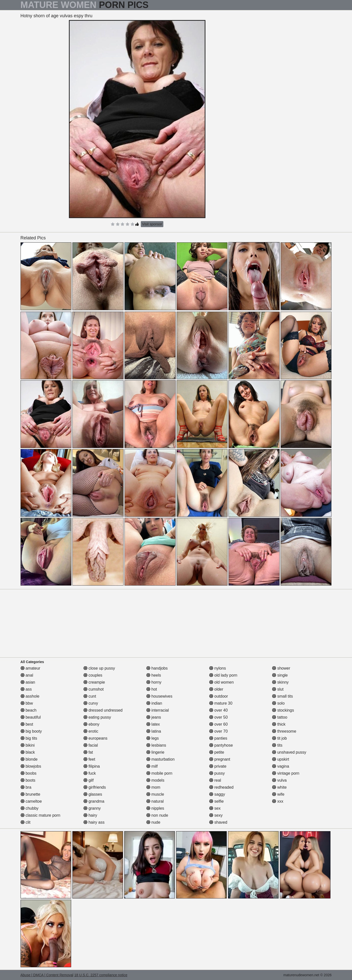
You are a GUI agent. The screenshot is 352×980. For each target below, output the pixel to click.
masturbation (160, 759)
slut (278, 689)
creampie (94, 682)
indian (154, 703)
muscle (155, 794)
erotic (91, 731)
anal (27, 675)
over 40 (218, 710)
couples (93, 675)
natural (155, 801)
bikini (28, 745)
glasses (93, 794)
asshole (30, 696)
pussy (217, 773)
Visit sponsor (152, 224)
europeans (95, 738)
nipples (155, 808)
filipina (92, 766)
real (215, 780)
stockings (283, 710)
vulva (279, 780)
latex (153, 724)
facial (91, 745)
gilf (89, 780)
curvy (91, 703)
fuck (90, 773)
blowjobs (31, 766)
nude (153, 822)
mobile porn (159, 773)
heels (154, 675)
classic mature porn (40, 815)
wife (278, 794)
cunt (90, 696)
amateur (30, 668)
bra (26, 787)
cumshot (94, 689)
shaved (218, 822)
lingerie (155, 752)
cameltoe (31, 801)
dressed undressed (103, 710)
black (28, 752)
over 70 (218, 731)
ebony (91, 724)
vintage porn (286, 773)
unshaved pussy (289, 752)
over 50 (218, 717)
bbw (27, 703)
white (279, 787)
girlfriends (95, 787)
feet (89, 759)
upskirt (281, 759)
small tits (282, 696)
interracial (158, 710)
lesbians (156, 745)
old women (221, 682)
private (218, 766)
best (27, 724)
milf (152, 766)
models (155, 780)
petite (217, 752)
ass (26, 689)
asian (28, 682)
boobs (29, 773)
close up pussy (99, 668)
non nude (157, 815)
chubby (30, 808)
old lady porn (223, 675)
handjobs (157, 668)
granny (92, 808)
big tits (29, 738)
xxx (278, 801)
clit (26, 822)
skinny (280, 682)
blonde (29, 759)
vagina (281, 766)
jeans (154, 717)
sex (215, 808)
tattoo (280, 717)
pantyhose (221, 745)
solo (278, 703)
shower (281, 668)
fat (88, 752)
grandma (94, 801)
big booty (31, 731)
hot (152, 689)
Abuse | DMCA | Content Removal (47, 975)
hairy (90, 815)
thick (279, 724)
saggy (217, 794)
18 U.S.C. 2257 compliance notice (101, 975)
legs (153, 738)
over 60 (218, 724)
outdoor (219, 696)
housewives (159, 696)
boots (28, 780)
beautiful (31, 717)
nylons (218, 668)
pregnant (220, 759)
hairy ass (94, 822)
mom (153, 787)
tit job (279, 738)
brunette (30, 794)
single (280, 675)
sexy (216, 815)
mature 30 (221, 703)
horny (154, 682)
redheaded (221, 787)
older (216, 689)
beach (29, 710)
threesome (284, 731)
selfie (216, 801)
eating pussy (97, 717)
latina (154, 731)
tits (277, 745)
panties (218, 738)
